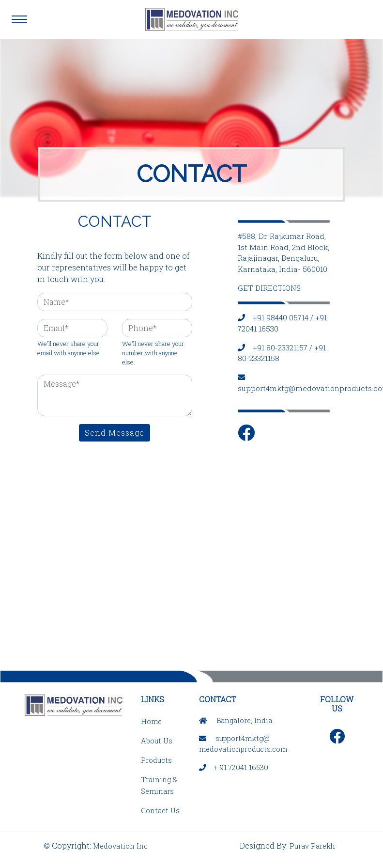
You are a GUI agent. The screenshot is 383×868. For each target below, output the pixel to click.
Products (156, 760)
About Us (157, 741)
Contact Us (160, 811)
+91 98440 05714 (281, 317)
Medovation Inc (120, 846)
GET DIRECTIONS (269, 288)
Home (151, 721)
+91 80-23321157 (280, 347)
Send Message (115, 433)
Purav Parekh (312, 846)
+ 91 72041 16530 (241, 767)
